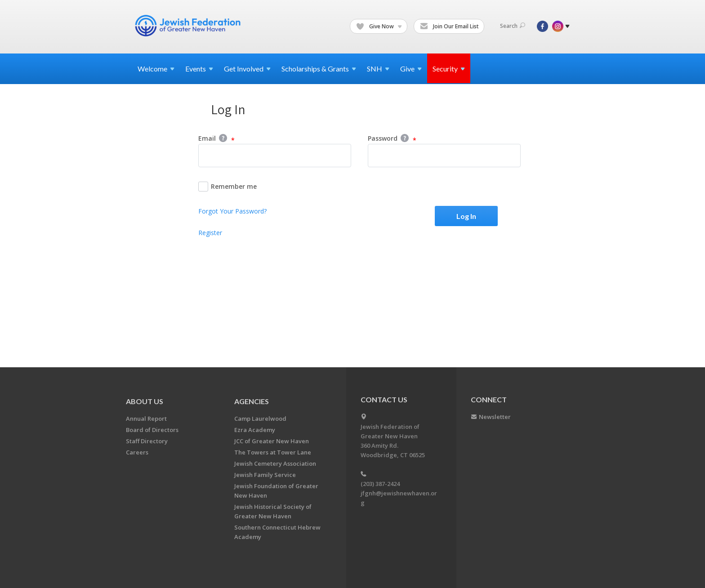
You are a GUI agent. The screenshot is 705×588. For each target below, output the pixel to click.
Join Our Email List (449, 27)
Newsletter (495, 417)
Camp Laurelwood (260, 419)
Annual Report (146, 419)
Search (513, 26)
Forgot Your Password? (232, 211)
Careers (137, 452)
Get (247, 69)
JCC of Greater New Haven (272, 441)
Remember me (228, 187)
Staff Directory (147, 441)
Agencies (252, 401)
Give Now (379, 27)
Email (216, 139)
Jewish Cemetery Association (275, 463)
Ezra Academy (255, 430)
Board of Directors (152, 430)
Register (210, 233)
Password (392, 139)
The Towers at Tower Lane (273, 452)
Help (223, 138)
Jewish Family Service (265, 475)
